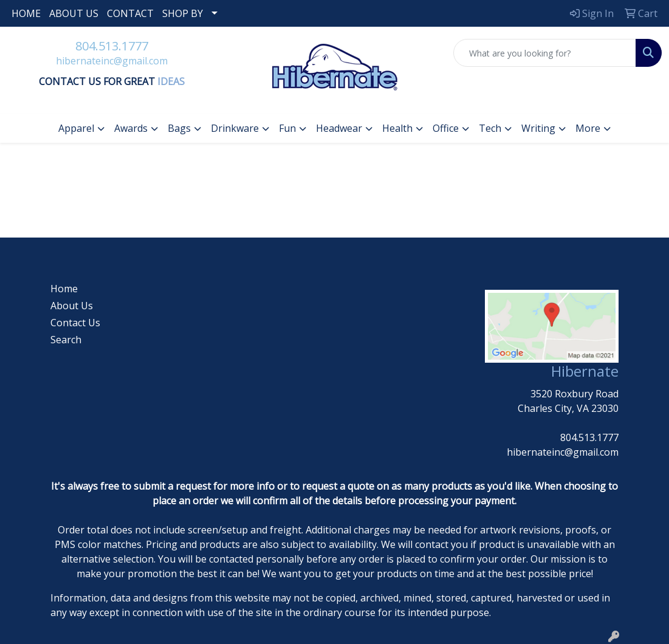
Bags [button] (179, 128)
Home (64, 289)
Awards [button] (131, 128)
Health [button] (397, 128)
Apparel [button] (76, 128)
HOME (26, 13)
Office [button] (446, 128)
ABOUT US (74, 13)
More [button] (588, 128)
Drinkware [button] (235, 128)
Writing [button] (538, 128)
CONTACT (130, 13)
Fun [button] (287, 128)
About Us (72, 306)
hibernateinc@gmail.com (112, 61)
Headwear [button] (339, 128)
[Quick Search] (545, 53)
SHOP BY (183, 13)
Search (66, 340)
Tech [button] (490, 128)
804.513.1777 (112, 46)
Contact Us (75, 323)
